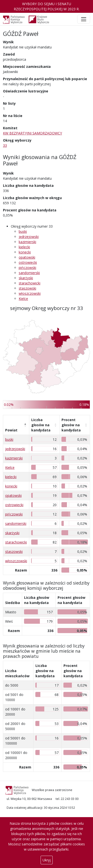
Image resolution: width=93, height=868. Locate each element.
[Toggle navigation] (84, 19)
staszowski (27, 288)
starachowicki (30, 283)
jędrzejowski (29, 237)
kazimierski (27, 242)
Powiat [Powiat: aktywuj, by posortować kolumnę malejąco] (11, 430)
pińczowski (27, 268)
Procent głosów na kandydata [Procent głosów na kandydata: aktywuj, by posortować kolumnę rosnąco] (71, 425)
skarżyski (26, 278)
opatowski (27, 257)
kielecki (24, 247)
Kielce (23, 299)
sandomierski (29, 273)
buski (23, 231)
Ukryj (47, 860)
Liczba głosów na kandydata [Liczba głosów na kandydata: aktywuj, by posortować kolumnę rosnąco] (41, 425)
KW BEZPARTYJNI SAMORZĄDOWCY (32, 133)
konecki (25, 252)
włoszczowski (30, 293)
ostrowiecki (28, 262)
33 (5, 145)
